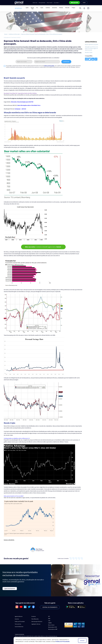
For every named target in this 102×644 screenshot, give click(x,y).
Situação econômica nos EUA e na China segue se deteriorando (91, 48)
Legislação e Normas (36, 623)
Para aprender (42, 3)
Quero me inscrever (10, 587)
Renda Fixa (32, 8)
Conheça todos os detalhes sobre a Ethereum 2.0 (17, 437)
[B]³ (49, 615)
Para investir (49, 3)
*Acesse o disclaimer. (19, 633)
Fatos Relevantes (35, 618)
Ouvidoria (34, 615)
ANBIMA (50, 622)
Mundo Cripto (89, 52)
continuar (66, 62)
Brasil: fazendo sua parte (92, 44)
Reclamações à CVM (52, 626)
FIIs (37, 8)
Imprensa (17, 618)
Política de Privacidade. (63, 641)
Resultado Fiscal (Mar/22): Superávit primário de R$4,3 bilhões (20, 92)
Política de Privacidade (49, 66)
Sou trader (56, 3)
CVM (49, 620)
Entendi (82, 641)
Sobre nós (35, 3)
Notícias (61, 8)
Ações (27, 8)
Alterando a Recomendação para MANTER (22, 101)
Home (6, 34)
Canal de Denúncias (19, 626)
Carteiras (48, 8)
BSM (49, 618)
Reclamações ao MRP (53, 628)
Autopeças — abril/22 (20, 108)
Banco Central (51, 624)
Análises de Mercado (14, 34)
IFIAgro (73, 8)
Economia (55, 8)
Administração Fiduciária (37, 620)
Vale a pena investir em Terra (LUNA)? (14, 495)
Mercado (67, 8)
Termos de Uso (18, 623)
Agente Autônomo (19, 615)
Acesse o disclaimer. (9, 539)
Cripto (42, 8)
